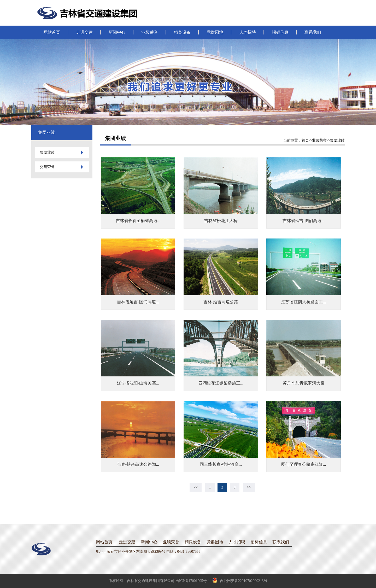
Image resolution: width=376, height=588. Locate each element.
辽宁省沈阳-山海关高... (138, 383)
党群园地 (215, 32)
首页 (305, 140)
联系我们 (313, 32)
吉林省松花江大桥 (221, 221)
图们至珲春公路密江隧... (304, 464)
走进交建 (84, 32)
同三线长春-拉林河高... (221, 464)
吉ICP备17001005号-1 (193, 581)
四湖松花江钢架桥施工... (221, 383)
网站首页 (52, 32)
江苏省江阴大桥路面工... (304, 302)
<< (196, 487)
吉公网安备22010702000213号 (240, 580)
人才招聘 (248, 32)
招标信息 (280, 32)
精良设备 (182, 32)
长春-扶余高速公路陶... (138, 464)
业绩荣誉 (150, 32)
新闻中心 (117, 32)
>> (249, 487)
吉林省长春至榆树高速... (138, 221)
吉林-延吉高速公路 (221, 302)
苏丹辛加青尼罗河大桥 (304, 383)
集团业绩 (337, 140)
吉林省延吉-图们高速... (304, 221)
